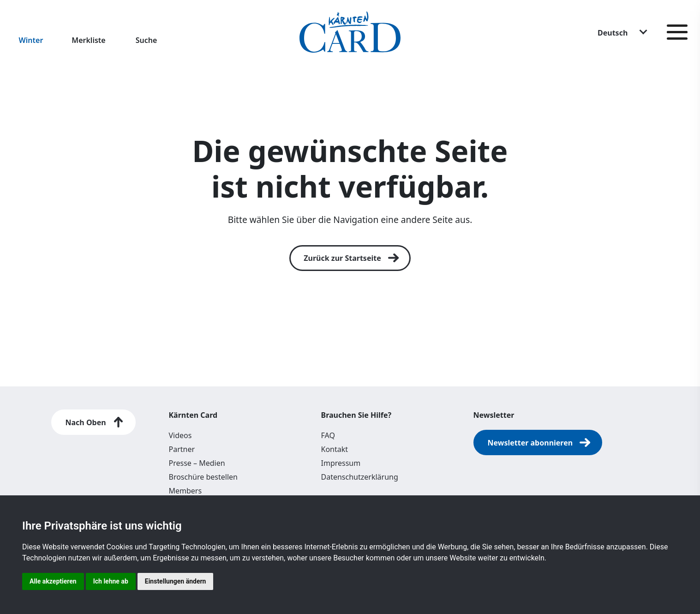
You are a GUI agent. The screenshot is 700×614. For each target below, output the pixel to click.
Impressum (341, 463)
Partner (182, 449)
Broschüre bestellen (203, 477)
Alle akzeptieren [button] (53, 581)
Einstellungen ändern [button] (176, 581)
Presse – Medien (197, 463)
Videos (180, 435)
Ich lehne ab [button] (111, 581)
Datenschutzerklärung (360, 477)
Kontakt (335, 449)
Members (185, 491)
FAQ (328, 435)
